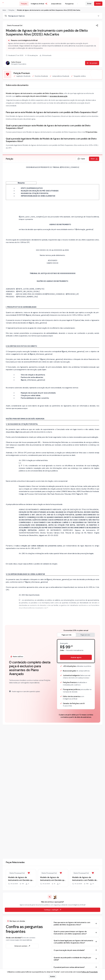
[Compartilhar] (97, 25)
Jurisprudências (56, 4)
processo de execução (59, 96)
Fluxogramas (69, 4)
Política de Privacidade (89, 972)
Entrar (89, 4)
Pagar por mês (67, 635)
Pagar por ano (85, 635)
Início (4, 10)
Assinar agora (76, 657)
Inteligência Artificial (39, 4)
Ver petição (92, 63)
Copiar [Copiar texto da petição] (81, 159)
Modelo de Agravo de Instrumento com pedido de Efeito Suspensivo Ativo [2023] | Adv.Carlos (49, 10)
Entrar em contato (23, 946)
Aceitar (53, 977)
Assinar (98, 4)
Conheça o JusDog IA (53, 910)
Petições (24, 4)
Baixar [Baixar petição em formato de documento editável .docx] (94, 159)
